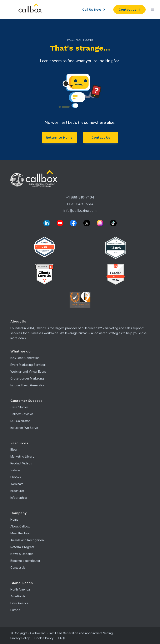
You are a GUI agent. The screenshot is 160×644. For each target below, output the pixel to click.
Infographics (19, 498)
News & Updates (22, 554)
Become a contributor (25, 561)
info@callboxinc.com (80, 211)
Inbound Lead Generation (28, 385)
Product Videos (21, 463)
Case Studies (19, 407)
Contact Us (101, 137)
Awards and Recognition (27, 540)
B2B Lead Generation (25, 358)
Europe (15, 610)
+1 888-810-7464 (80, 197)
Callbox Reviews (22, 414)
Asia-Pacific (18, 596)
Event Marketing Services (28, 365)
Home (14, 519)
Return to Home (59, 137)
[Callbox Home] (80, 179)
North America (20, 589)
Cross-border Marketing (27, 378)
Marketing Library (22, 456)
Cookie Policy (44, 638)
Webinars (17, 484)
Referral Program (22, 547)
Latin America (19, 603)
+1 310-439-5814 (80, 204)
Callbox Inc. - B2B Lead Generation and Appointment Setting (71, 633)
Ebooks (16, 477)
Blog (14, 450)
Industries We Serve (24, 428)
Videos (15, 470)
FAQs (62, 638)
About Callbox (20, 526)
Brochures (17, 491)
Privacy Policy (20, 638)
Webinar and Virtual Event (28, 372)
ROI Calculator (20, 421)
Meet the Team (21, 533)
